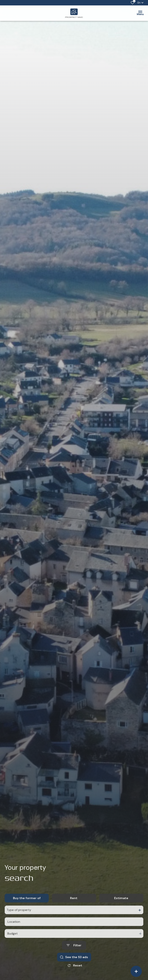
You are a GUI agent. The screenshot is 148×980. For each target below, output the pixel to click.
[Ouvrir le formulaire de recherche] (74, 955)
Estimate (121, 908)
